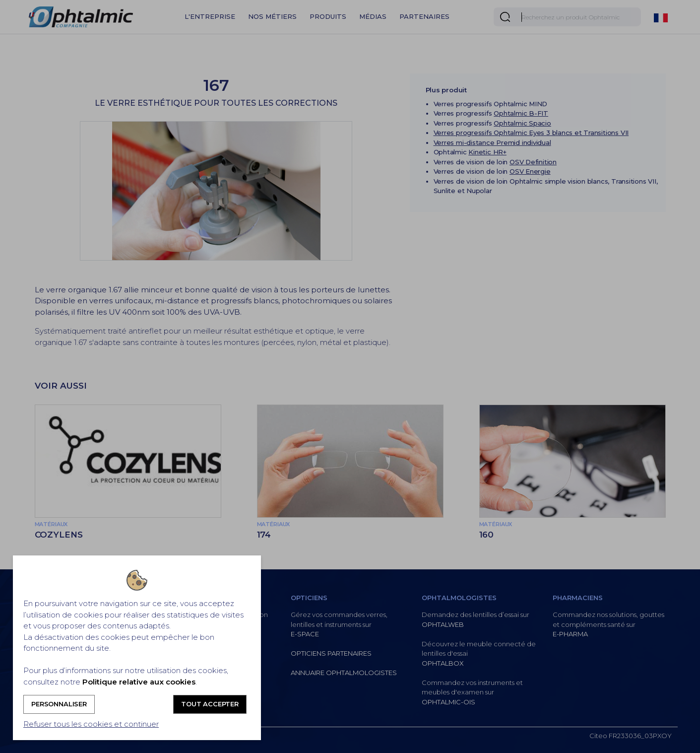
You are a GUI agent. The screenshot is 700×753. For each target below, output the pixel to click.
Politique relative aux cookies (139, 682)
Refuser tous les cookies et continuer (91, 724)
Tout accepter (210, 704)
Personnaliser (59, 704)
